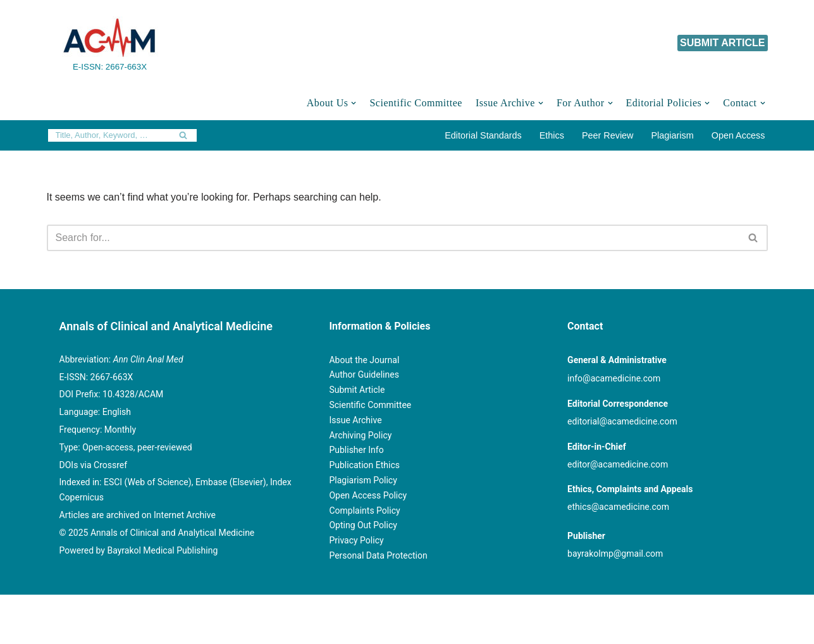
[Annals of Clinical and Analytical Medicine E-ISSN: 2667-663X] (110, 43)
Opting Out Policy (363, 525)
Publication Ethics (364, 465)
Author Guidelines (364, 375)
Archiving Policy (360, 435)
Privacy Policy (356, 540)
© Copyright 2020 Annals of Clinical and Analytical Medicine (181, 611)
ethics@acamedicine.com (618, 507)
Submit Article (357, 390)
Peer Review (608, 135)
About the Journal (364, 360)
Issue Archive (355, 420)
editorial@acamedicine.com (622, 421)
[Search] (108, 135)
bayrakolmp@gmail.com (615, 554)
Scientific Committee (416, 103)
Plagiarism (673, 135)
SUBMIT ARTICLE (723, 43)
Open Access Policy (368, 495)
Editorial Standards (483, 135)
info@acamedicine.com (614, 378)
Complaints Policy (364, 511)
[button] (354, 103)
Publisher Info (356, 450)
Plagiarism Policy (363, 480)
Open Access (738, 135)
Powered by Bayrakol (370, 611)
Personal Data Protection (378, 555)
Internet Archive (185, 515)
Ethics (552, 135)
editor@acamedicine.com (618, 464)
